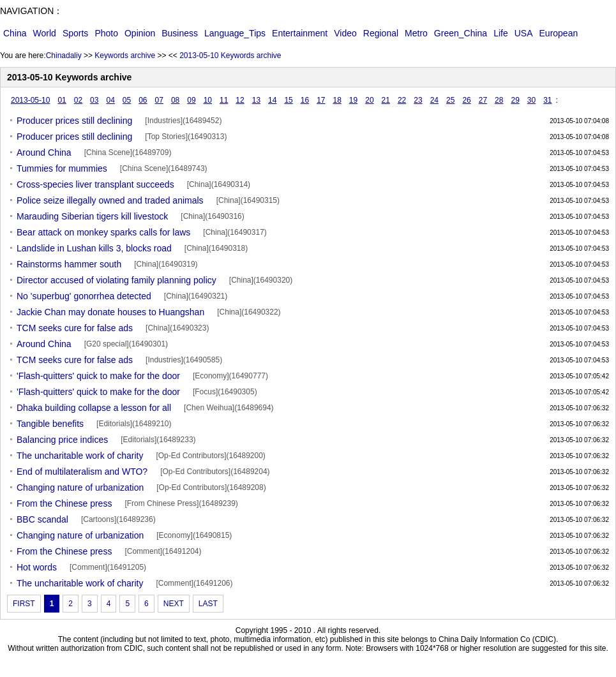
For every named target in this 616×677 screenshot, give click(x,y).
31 (547, 100)
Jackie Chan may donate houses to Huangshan (110, 312)
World (45, 33)
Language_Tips (235, 33)
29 (515, 100)
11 (224, 100)
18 (337, 100)
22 (402, 100)
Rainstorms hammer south (69, 264)
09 (191, 100)
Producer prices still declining (74, 121)
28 (499, 100)
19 (353, 100)
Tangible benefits (50, 424)
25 (450, 100)
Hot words (37, 567)
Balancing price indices (62, 440)
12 (240, 100)
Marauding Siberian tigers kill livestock (92, 216)
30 (531, 100)
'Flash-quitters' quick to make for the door (98, 376)
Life (501, 33)
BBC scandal (42, 519)
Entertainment (300, 33)
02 (78, 100)
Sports (75, 33)
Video (345, 33)
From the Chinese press (64, 503)
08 (175, 100)
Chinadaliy (64, 56)
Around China (44, 153)
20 (369, 100)
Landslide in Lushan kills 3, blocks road (94, 248)
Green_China (461, 33)
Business (180, 33)
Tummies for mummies (62, 168)
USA (524, 33)
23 (418, 100)
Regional (381, 33)
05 (127, 100)
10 (208, 100)
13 (256, 100)
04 (110, 100)
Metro (416, 33)
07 (159, 100)
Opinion (140, 33)
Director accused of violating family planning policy (116, 280)
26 (466, 100)
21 (386, 100)
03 (94, 100)
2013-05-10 (30, 100)
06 (143, 100)
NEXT (174, 604)
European (559, 33)
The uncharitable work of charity (80, 456)
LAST (208, 604)
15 (288, 100)
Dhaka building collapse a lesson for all (94, 408)
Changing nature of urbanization (80, 487)
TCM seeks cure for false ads (75, 328)
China (15, 33)
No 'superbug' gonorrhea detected (84, 296)
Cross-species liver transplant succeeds (95, 184)
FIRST (24, 604)
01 (62, 100)
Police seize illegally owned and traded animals (110, 200)
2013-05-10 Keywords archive (230, 56)
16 (305, 100)
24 (434, 100)
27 (483, 100)
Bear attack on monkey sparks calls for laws (103, 232)
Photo (106, 33)
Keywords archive (125, 56)
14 (272, 100)
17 (321, 100)
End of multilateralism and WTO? (82, 472)
